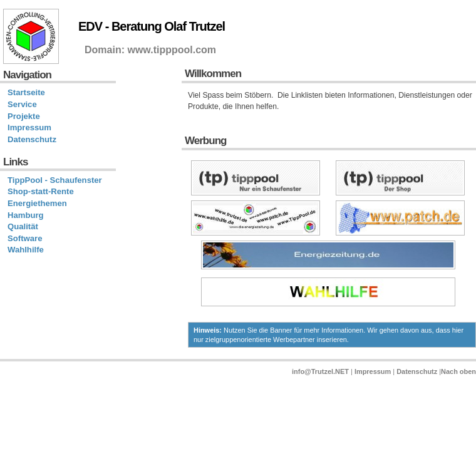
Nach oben (458, 371)
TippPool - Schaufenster (55, 180)
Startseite (26, 92)
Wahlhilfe (26, 250)
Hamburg (26, 215)
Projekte (24, 116)
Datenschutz (32, 139)
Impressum (29, 127)
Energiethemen (37, 203)
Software (25, 238)
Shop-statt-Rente (41, 191)
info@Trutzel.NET (320, 371)
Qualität (23, 226)
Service (22, 104)
